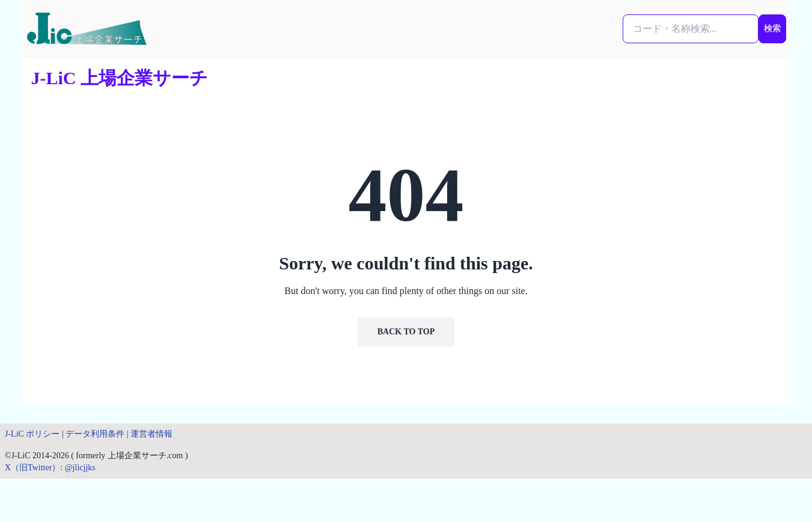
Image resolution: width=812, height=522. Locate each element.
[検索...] (691, 29)
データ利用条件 (95, 434)
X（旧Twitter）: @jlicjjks (50, 468)
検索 (772, 29)
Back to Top (406, 332)
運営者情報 (151, 434)
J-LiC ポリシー (32, 434)
